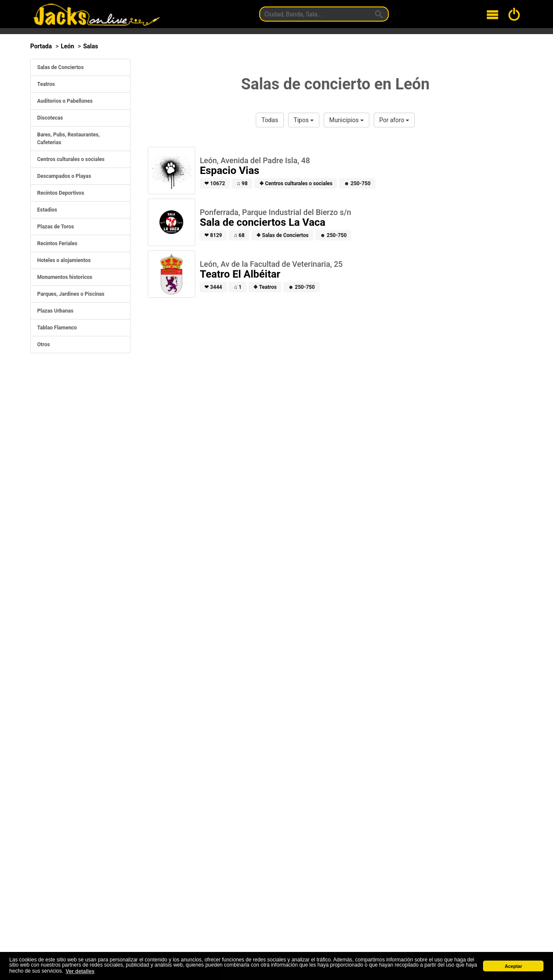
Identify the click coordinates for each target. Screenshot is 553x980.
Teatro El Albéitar (240, 274)
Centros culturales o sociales (71, 159)
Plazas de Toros (56, 227)
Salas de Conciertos (60, 67)
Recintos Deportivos (61, 193)
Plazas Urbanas (55, 311)
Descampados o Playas (64, 176)
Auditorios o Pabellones (65, 101)
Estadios (47, 210)
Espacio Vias (229, 171)
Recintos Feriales (57, 243)
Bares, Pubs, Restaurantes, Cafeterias (68, 139)
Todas (270, 120)
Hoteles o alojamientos (64, 260)
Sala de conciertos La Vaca (262, 222)
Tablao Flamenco (57, 328)
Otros (44, 345)
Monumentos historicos (65, 277)
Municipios (346, 120)
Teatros (46, 84)
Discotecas (50, 118)
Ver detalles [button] (80, 971)
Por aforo (394, 120)
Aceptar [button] (513, 966)
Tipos (304, 120)
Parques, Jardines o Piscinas (71, 294)
